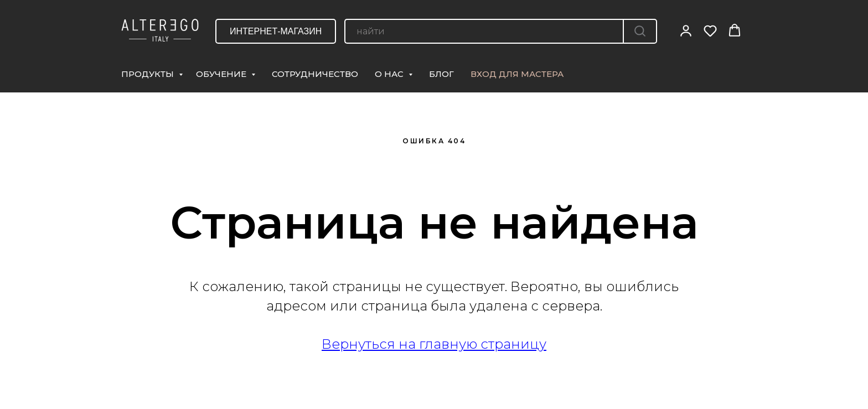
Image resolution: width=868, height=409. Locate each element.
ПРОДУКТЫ (149, 74)
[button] (686, 30)
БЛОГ (441, 74)
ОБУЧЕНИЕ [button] (222, 74)
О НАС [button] (390, 74)
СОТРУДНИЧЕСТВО (315, 74)
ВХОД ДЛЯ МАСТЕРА (517, 74)
